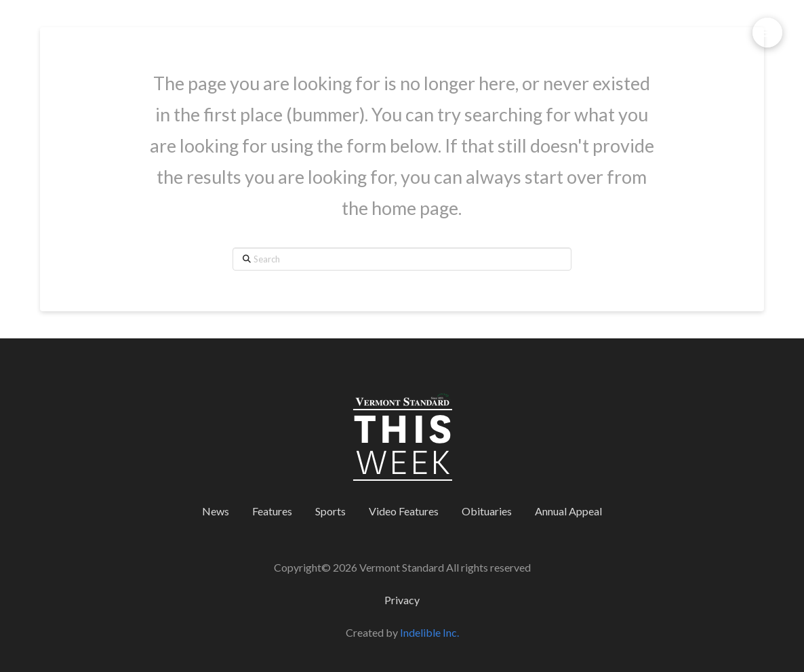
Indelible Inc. (429, 632)
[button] (767, 33)
